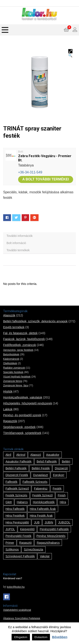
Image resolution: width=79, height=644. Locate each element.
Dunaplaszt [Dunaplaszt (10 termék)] (40, 475)
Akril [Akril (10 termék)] (8, 455)
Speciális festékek (13, 372)
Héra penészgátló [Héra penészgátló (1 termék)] (17, 522)
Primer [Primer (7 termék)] (10, 543)
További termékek (18, 250)
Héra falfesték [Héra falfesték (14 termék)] (15, 509)
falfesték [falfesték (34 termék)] (11, 482)
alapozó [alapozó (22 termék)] (36, 455)
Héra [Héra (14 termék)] (63, 502)
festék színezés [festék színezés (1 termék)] (16, 495)
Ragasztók (10, 421)
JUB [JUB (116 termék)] (37, 522)
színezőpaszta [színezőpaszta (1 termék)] (33, 549)
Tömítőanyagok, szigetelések (22, 433)
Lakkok (8, 409)
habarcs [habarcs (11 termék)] (22, 502)
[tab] (39, 236)
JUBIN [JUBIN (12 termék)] (49, 522)
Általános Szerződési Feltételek (22, 618)
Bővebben (60, 637)
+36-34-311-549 (30, 172)
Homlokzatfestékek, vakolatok (23, 397)
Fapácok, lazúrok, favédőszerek (24, 339)
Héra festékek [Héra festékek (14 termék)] (15, 516)
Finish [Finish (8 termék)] (62, 495)
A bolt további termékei (46, 179)
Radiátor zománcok (14, 368)
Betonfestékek (11, 354)
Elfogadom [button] (21, 637)
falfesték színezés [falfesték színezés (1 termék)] (35, 482)
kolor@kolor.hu (16, 587)
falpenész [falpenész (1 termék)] (41, 489)
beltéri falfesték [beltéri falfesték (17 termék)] (16, 468)
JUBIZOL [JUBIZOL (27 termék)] (64, 522)
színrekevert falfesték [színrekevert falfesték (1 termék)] (20, 556)
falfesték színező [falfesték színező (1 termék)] (17, 489)
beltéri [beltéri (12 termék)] (66, 461)
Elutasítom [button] (41, 637)
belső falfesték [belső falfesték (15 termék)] (47, 461)
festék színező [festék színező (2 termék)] (43, 495)
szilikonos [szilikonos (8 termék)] (12, 549)
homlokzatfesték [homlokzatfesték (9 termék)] (44, 502)
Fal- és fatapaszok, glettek (20, 333)
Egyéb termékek (14, 327)
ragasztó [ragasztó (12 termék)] (25, 543)
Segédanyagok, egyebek (19, 427)
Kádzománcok (11, 359)
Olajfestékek (10, 363)
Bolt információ (16, 243)
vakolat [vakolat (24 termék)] (45, 556)
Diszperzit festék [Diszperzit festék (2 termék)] (17, 475)
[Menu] (5, 30)
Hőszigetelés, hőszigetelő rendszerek (28, 403)
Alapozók (9, 315)
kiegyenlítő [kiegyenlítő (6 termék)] (27, 529)
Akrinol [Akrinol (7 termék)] (21, 455)
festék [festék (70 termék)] (57, 489)
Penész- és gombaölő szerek (22, 415)
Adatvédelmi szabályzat (17, 610)
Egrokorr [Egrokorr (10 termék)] (59, 475)
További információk (20, 236)
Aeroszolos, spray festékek (18, 350)
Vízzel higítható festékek (17, 377)
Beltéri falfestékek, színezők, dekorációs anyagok (35, 321)
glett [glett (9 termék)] (9, 502)
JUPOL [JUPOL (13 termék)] (10, 529)
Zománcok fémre (13, 381)
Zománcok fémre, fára (15, 386)
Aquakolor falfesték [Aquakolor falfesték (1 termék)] (19, 461)
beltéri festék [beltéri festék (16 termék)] (41, 468)
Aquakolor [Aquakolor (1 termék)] (53, 455)
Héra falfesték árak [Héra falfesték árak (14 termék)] (43, 509)
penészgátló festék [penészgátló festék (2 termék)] (18, 536)
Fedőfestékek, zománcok (20, 345)
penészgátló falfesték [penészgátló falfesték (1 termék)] (54, 529)
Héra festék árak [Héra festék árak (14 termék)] (41, 516)
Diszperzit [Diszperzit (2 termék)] (61, 468)
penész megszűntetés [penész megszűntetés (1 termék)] (51, 536)
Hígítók (8, 391)
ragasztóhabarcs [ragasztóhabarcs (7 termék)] (48, 543)
